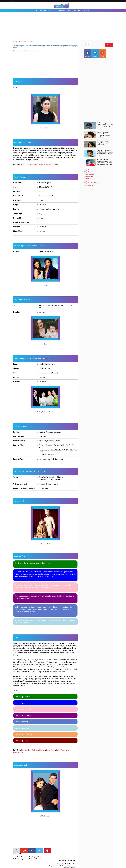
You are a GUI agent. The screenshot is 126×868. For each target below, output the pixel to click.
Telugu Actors (88, 170)
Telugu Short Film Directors (92, 183)
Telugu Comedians (89, 174)
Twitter (95, 54)
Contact (8, 1)
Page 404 (19, 1)
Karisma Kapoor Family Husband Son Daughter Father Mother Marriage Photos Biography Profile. (62, 859)
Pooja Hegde (51, 750)
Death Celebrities (89, 185)
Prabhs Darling (38, 164)
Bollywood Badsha (38, 750)
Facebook (88, 54)
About (3, 1)
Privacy (13, 1)
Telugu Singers (88, 179)
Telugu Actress (88, 172)
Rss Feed (102, 54)
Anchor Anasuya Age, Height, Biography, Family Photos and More (104, 143)
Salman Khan (26, 750)
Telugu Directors (88, 181)
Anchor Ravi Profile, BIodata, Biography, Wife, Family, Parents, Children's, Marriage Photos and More (104, 162)
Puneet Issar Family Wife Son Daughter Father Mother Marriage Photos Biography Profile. (27, 858)
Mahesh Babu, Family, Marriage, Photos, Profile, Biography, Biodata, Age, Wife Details (104, 135)
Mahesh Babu (49, 164)
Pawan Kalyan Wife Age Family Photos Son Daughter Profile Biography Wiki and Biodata (105, 153)
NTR (56, 164)
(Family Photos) (51, 358)
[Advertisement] (63, 26)
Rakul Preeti (60, 750)
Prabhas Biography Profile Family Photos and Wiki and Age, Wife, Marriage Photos (105, 125)
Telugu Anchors (88, 176)
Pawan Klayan (26, 164)
